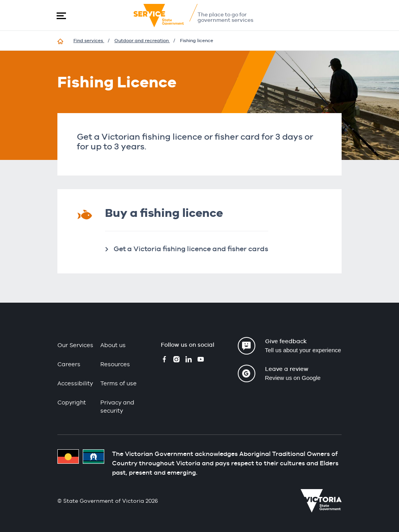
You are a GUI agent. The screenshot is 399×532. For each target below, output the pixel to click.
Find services (89, 41)
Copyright (72, 402)
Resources (115, 364)
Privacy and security (117, 406)
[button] (61, 16)
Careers (69, 364)
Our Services (75, 345)
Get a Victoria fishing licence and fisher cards (191, 249)
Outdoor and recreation (142, 41)
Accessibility (75, 383)
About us (113, 345)
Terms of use (118, 383)
